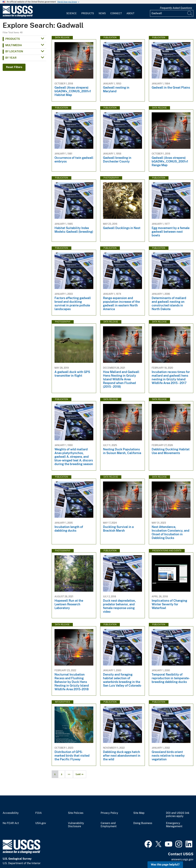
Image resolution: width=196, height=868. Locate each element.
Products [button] (13, 39)
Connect (116, 13)
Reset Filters (14, 67)
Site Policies (76, 813)
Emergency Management (174, 825)
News (102, 13)
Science (71, 13)
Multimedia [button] (14, 45)
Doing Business (143, 823)
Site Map (139, 813)
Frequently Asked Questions (176, 8)
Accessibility (11, 813)
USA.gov (41, 823)
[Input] (172, 13)
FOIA (38, 813)
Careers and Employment (109, 825)
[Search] (190, 13)
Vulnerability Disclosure (76, 825)
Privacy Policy (109, 813)
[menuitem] (71, 11)
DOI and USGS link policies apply (178, 815)
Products (88, 13)
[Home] (18, 16)
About (130, 13)
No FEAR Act (11, 823)
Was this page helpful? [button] (165, 865)
